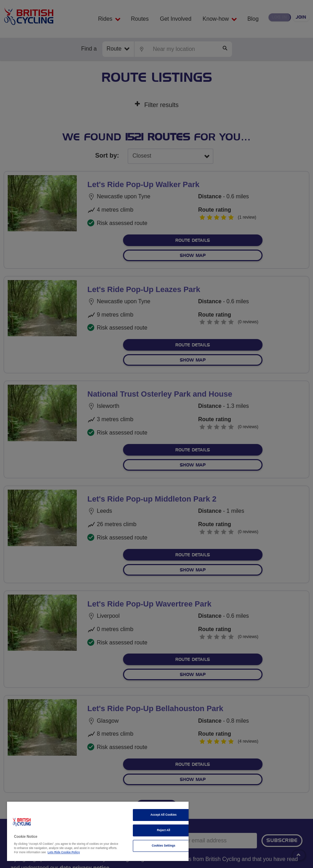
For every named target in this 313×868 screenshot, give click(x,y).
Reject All (164, 830)
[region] (98, 831)
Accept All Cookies (164, 815)
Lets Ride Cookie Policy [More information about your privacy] (64, 852)
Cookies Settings (164, 846)
